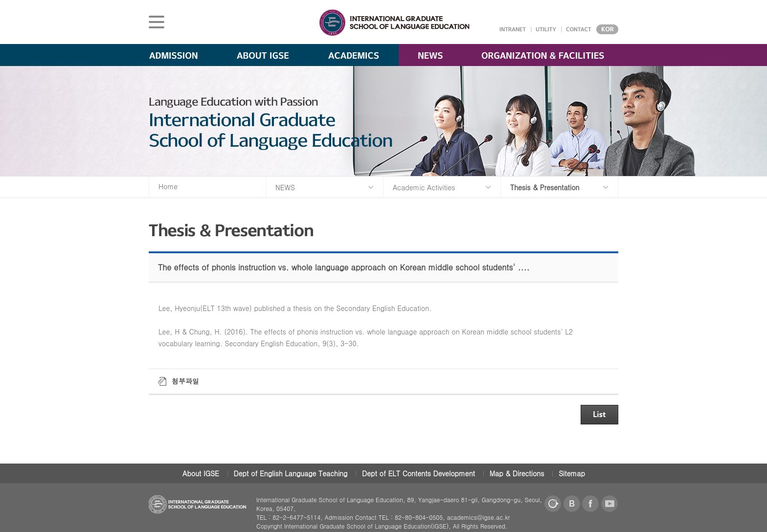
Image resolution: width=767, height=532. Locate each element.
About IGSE (201, 473)
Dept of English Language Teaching (291, 473)
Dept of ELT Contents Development (418, 473)
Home (168, 186)
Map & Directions (517, 473)
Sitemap (572, 473)
